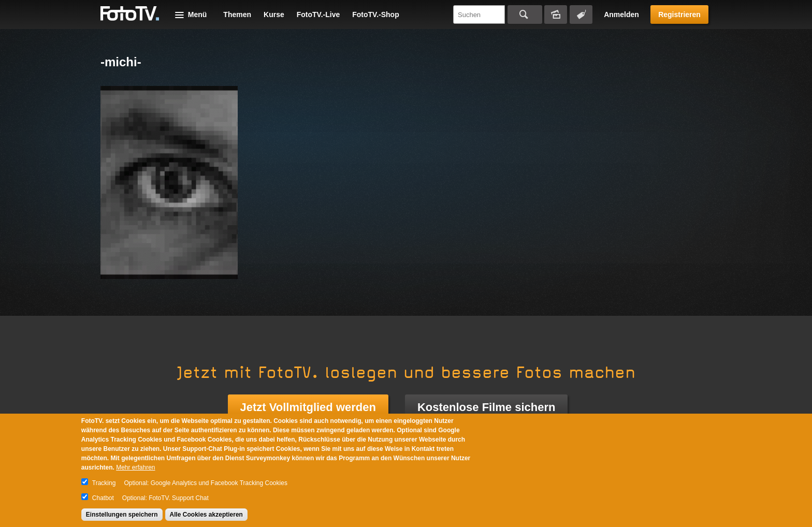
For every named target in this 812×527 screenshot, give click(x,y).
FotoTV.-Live (318, 14)
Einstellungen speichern (122, 515)
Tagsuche (581, 14)
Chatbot (103, 498)
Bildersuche (556, 14)
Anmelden (621, 14)
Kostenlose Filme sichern (487, 407)
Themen (237, 14)
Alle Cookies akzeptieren (206, 515)
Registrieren (679, 14)
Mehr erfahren (135, 467)
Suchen (525, 14)
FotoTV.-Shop (375, 14)
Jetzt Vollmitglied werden (308, 407)
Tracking (104, 483)
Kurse (274, 14)
